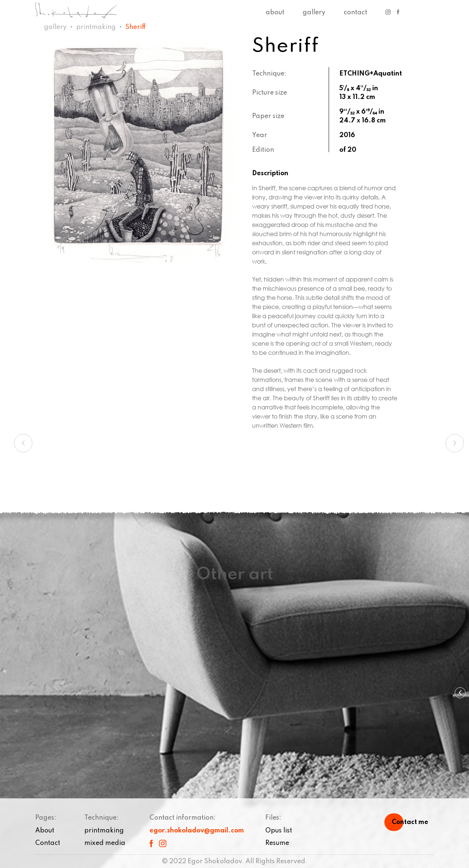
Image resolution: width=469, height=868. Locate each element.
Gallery (314, 12)
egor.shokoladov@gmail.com (197, 831)
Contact (355, 12)
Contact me (410, 822)
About (275, 12)
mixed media (105, 843)
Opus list (279, 831)
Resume (277, 843)
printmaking (96, 27)
